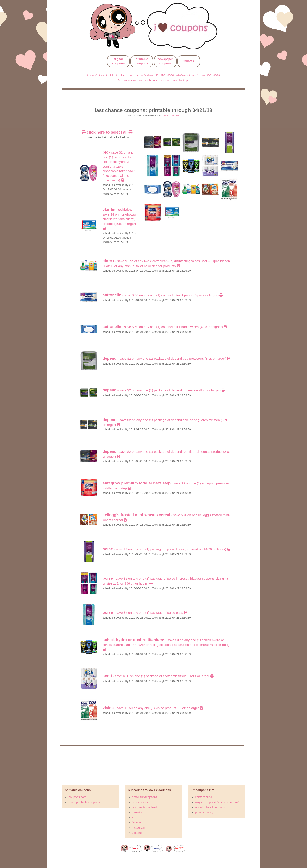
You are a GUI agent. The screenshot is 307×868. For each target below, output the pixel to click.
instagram (138, 828)
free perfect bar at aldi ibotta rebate (106, 75)
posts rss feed (141, 802)
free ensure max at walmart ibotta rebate (140, 80)
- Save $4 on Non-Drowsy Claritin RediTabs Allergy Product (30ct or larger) (119, 219)
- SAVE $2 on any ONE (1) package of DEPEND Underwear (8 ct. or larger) (164, 390)
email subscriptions (145, 797)
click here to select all (107, 132)
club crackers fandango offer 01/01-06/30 (151, 75)
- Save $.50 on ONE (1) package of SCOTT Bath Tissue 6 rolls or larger (158, 676)
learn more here (171, 115)
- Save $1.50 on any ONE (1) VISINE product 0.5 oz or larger (153, 708)
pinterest (138, 833)
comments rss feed (145, 807)
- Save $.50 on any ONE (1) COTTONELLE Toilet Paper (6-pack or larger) (163, 295)
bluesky (137, 812)
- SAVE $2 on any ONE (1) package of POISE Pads (145, 613)
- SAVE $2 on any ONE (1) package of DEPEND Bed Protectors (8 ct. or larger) (166, 359)
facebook (138, 822)
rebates (189, 61)
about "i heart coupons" (211, 807)
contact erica (203, 797)
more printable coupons (84, 802)
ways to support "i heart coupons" (217, 802)
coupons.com (77, 797)
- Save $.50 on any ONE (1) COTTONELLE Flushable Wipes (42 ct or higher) (165, 327)
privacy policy (204, 812)
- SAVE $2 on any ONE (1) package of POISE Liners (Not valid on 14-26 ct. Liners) (166, 549)
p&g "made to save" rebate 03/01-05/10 (198, 75)
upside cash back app (177, 80)
